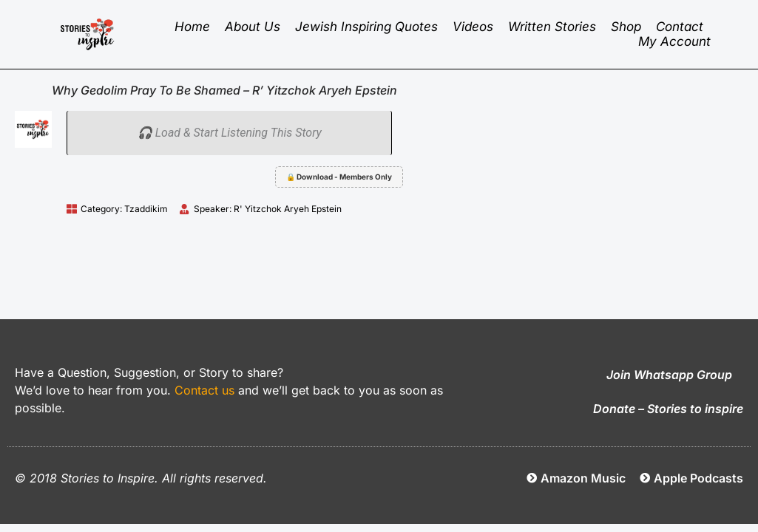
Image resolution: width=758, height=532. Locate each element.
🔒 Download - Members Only (339, 177)
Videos (473, 27)
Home (192, 27)
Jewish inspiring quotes (366, 27)
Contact (680, 27)
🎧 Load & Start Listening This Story (230, 133)
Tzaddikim (146, 209)
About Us (253, 27)
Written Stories (552, 27)
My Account (674, 41)
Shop (626, 27)
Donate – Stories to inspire (668, 409)
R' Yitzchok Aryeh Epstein (288, 209)
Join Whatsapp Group (669, 375)
